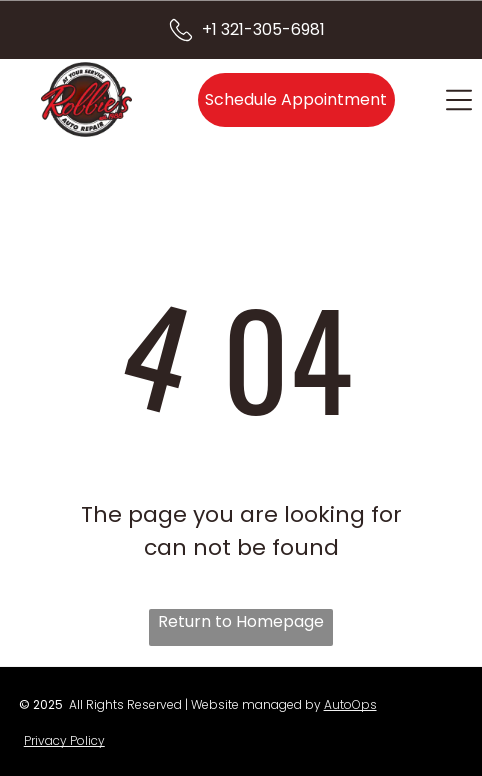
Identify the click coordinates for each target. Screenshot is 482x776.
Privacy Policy (64, 740)
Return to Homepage (241, 621)
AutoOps (350, 704)
